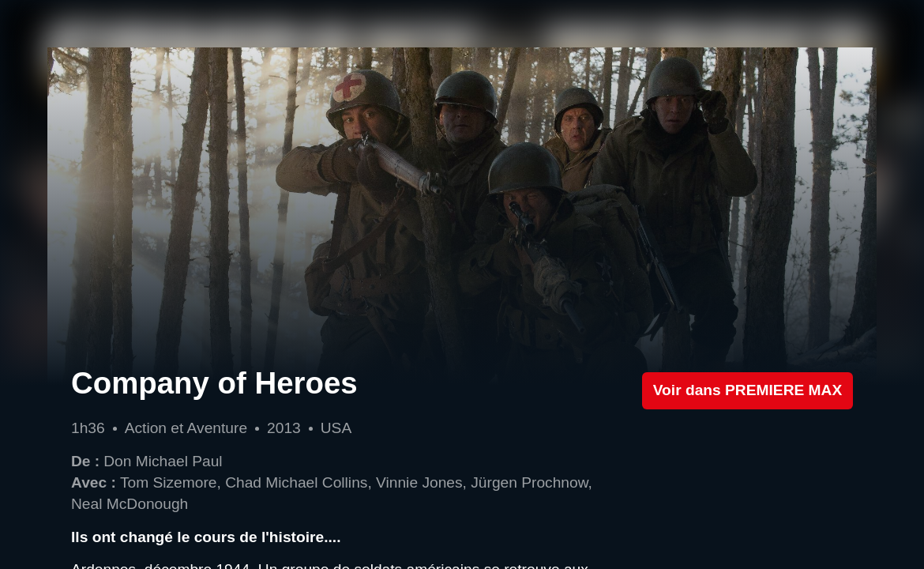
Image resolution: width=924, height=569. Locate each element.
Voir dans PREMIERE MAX (748, 390)
